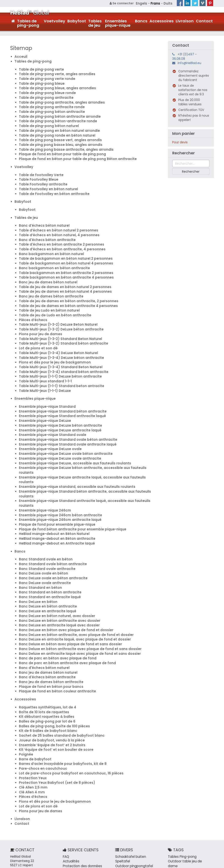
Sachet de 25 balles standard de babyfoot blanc (58, 676)
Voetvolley (54, 21)
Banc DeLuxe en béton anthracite (45, 556)
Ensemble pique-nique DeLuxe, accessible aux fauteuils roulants (70, 433)
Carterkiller (143, 803)
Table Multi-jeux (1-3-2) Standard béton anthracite (60, 322)
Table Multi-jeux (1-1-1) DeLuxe (43, 365)
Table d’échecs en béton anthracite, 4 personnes (58, 235)
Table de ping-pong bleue (40, 81)
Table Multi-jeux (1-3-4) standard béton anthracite (60, 348)
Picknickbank (144, 816)
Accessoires (162, 21)
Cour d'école (201, 851)
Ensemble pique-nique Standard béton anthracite (59, 385)
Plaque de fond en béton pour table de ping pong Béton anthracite (72, 150)
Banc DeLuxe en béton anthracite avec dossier (56, 569)
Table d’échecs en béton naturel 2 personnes (55, 218)
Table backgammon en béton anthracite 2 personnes (62, 257)
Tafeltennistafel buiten (133, 812)
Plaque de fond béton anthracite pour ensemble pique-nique (67, 485)
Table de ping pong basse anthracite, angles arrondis (62, 142)
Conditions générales (198, 864)
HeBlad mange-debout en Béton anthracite (54, 493)
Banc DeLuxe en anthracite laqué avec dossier (56, 574)
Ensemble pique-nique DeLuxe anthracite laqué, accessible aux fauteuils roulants (84, 441)
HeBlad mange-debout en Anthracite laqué (53, 498)
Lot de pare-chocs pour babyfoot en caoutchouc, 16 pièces (66, 711)
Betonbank (123, 816)
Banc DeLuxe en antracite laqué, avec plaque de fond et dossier (70, 587)
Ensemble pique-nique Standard (45, 381)
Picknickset (124, 803)
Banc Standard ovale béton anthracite (50, 517)
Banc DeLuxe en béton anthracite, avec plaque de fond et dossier (71, 583)
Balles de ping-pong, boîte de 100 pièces (51, 667)
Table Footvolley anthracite (41, 174)
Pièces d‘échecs (32, 300)
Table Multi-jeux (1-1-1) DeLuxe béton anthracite (57, 352)
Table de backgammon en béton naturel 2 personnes (61, 244)
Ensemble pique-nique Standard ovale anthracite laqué (63, 415)
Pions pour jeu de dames (38, 313)
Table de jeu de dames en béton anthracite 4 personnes (63, 287)
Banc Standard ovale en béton (43, 513)
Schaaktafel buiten (130, 790)
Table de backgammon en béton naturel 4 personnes (61, 248)
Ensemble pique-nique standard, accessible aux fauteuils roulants (72, 446)
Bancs (141, 21)
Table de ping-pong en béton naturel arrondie (56, 124)
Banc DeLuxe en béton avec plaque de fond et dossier (61, 578)
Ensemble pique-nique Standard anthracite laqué (58, 389)
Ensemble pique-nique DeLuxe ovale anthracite (56, 428)
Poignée (25, 693)
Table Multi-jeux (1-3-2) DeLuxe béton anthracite (58, 309)
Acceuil (20, 56)
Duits (168, 3)
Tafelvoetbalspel (128, 825)
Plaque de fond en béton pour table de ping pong (58, 146)
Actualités (70, 794)
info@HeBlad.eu (189, 63)
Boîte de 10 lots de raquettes (42, 654)
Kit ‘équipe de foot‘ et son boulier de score (53, 689)
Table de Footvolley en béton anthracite (51, 183)
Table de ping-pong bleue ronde (45, 90)
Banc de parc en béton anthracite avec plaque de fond (62, 609)
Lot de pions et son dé (36, 326)
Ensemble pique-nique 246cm (42, 467)
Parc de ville (197, 807)
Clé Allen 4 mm (30, 728)
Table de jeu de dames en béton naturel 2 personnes (60, 270)
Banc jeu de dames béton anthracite (48, 279)
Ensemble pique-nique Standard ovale (49, 407)
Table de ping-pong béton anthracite (49, 107)
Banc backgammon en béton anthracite (51, 252)
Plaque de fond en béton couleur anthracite (54, 635)
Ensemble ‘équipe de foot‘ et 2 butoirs (49, 685)
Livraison (185, 21)
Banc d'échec (178, 799)
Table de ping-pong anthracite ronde (49, 103)
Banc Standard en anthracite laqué (47, 548)
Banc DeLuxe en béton (36, 552)
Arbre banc (176, 807)
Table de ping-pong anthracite (44, 94)
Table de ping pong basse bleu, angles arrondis (57, 137)
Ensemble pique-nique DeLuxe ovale (47, 420)
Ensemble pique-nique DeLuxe (43, 394)
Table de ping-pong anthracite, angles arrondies (58, 98)
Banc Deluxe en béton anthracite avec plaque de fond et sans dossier (74, 596)
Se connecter (124, 3)
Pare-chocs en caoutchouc (41, 706)
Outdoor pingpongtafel (133, 799)
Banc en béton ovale (184, 803)
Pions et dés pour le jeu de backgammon (51, 339)
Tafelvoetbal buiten (130, 820)
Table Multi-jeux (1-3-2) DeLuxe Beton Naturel (55, 305)
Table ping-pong (181, 842)
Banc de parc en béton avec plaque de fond (54, 604)
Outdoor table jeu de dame (189, 794)
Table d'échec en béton (186, 838)
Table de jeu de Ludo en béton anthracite (52, 296)
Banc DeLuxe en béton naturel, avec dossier (54, 565)
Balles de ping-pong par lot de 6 (44, 663)
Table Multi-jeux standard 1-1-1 (43, 357)
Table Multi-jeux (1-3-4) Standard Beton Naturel (57, 344)
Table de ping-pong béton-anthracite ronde (55, 116)
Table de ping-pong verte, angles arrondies (54, 72)
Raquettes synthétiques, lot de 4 (45, 650)
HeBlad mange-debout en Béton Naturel (51, 489)
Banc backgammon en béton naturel (48, 239)
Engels (143, 3)
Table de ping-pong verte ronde (44, 77)
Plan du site (166, 864)
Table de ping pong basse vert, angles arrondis (56, 133)
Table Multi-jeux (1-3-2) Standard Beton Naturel (57, 318)
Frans (156, 3)
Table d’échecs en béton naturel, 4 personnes (55, 222)
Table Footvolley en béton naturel (46, 179)
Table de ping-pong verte (39, 68)
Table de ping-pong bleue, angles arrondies (54, 85)
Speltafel (122, 794)
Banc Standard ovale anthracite (45, 522)
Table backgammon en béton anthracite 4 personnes (62, 261)
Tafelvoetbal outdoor (131, 807)
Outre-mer (176, 820)
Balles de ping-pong (183, 846)
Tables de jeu (95, 23)
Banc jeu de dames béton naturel (45, 266)
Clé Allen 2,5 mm (32, 724)
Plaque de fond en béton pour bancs (48, 630)
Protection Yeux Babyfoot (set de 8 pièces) (53, 719)
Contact (204, 21)
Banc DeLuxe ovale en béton (41, 526)
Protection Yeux (32, 715)
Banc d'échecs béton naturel (42, 213)
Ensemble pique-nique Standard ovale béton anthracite (64, 411)
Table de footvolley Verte (39, 166)
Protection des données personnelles (81, 801)
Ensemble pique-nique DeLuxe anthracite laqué (57, 402)
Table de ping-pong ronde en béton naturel (54, 129)
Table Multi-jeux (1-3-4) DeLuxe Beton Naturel (55, 331)
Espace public (178, 851)
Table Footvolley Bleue (37, 170)
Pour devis (180, 142)
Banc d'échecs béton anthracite (45, 226)
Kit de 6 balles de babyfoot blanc (45, 672)
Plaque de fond (179, 833)
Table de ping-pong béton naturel (46, 120)
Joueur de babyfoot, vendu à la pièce (48, 680)
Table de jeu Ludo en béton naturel (46, 292)
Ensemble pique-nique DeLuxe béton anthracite (57, 398)
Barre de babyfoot (34, 698)
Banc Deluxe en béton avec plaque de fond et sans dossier (65, 591)
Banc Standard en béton (38, 539)
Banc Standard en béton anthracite (47, 543)
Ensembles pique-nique (118, 23)
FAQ (66, 790)
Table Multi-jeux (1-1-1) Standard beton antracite (58, 361)
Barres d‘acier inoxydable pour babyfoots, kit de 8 (59, 702)
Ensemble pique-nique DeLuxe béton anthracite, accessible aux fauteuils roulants (84, 437)
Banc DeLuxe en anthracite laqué (45, 561)
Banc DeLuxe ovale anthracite (43, 535)
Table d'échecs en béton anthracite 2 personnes (58, 231)
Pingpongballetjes (129, 829)
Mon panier (183, 133)
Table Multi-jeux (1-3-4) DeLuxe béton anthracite (58, 335)
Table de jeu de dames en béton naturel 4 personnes (61, 274)
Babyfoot (77, 21)
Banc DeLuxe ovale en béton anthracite (50, 530)
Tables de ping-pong (28, 23)
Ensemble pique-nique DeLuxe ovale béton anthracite (62, 424)
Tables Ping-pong (181, 790)
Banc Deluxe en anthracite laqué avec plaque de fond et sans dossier (74, 600)
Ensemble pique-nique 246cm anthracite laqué (56, 476)
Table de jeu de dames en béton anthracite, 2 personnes (64, 283)
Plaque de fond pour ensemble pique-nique (53, 480)
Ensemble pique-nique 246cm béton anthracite (57, 472)
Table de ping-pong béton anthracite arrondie (56, 111)
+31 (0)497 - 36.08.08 (184, 56)
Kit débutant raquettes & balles (44, 658)
